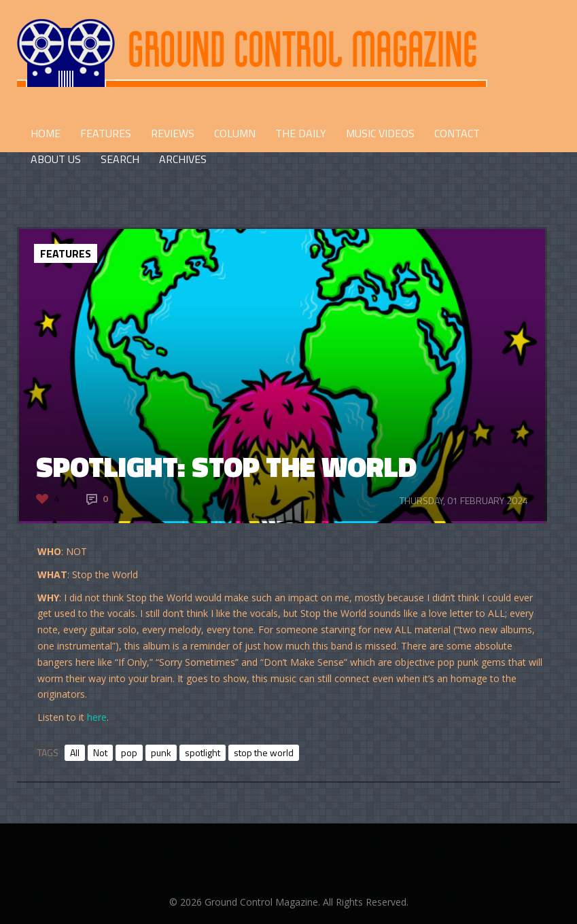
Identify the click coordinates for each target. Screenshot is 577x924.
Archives (183, 159)
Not (100, 752)
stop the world (264, 752)
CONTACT (457, 133)
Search (120, 159)
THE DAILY (301, 133)
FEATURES (106, 133)
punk (161, 752)
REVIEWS (173, 133)
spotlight (203, 752)
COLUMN (235, 133)
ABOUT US (56, 159)
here (97, 717)
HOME (46, 133)
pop (129, 752)
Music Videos (380, 133)
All (75, 752)
